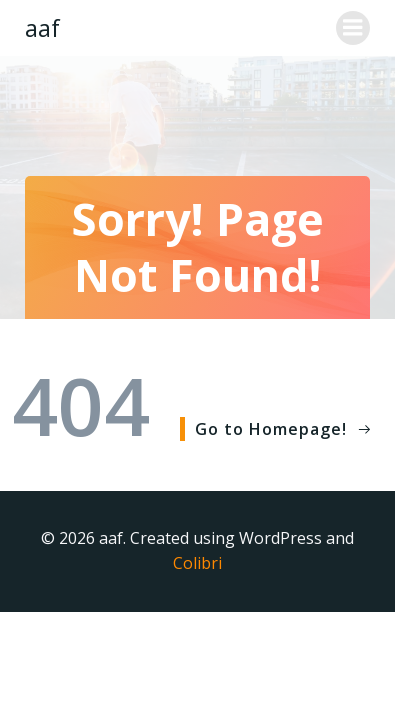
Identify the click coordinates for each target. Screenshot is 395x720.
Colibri (197, 563)
